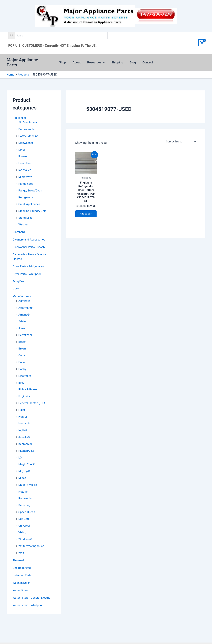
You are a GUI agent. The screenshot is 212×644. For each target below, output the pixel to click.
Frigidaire (25, 389)
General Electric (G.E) (32, 395)
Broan (22, 342)
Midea (23, 469)
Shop (64, 61)
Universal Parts (23, 565)
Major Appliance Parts (28, 61)
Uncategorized (22, 558)
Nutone (23, 483)
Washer (23, 220)
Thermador (20, 550)
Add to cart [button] (86, 214)
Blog (132, 61)
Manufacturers (22, 290)
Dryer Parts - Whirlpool (27, 268)
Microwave (26, 173)
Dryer (22, 146)
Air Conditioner (28, 119)
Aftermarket (26, 302)
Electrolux (25, 369)
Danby (23, 362)
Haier (22, 402)
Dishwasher (26, 139)
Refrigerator (26, 193)
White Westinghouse (32, 536)
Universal (25, 516)
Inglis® (23, 422)
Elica (22, 375)
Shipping (117, 61)
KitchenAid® (27, 443)
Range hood (26, 179)
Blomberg (19, 227)
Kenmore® (26, 436)
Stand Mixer (26, 213)
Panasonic (25, 489)
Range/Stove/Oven (31, 186)
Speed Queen (27, 503)
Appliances (20, 115)
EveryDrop (19, 276)
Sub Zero (24, 510)
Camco (23, 349)
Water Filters (21, 580)
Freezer (23, 152)
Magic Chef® (27, 456)
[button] (103, 61)
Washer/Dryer (22, 573)
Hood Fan (25, 159)
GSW (16, 283)
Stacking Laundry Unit (33, 206)
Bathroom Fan (28, 126)
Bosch (23, 335)
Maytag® (25, 463)
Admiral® (25, 295)
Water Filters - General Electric (32, 587)
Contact (146, 61)
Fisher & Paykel (28, 382)
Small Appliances (30, 200)
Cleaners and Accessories (30, 234)
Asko (22, 322)
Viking (22, 523)
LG (20, 449)
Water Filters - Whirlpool (28, 595)
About (78, 61)
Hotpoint (24, 409)
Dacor (22, 355)
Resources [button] (96, 61)
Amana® (24, 308)
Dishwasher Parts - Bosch (30, 242)
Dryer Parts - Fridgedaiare (29, 261)
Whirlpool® (26, 530)
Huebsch (24, 416)
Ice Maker (25, 166)
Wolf (21, 543)
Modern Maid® (28, 476)
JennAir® (25, 429)
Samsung (25, 496)
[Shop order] (181, 138)
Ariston (23, 315)
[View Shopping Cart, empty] (202, 43)
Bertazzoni (25, 328)
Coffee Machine (29, 132)
